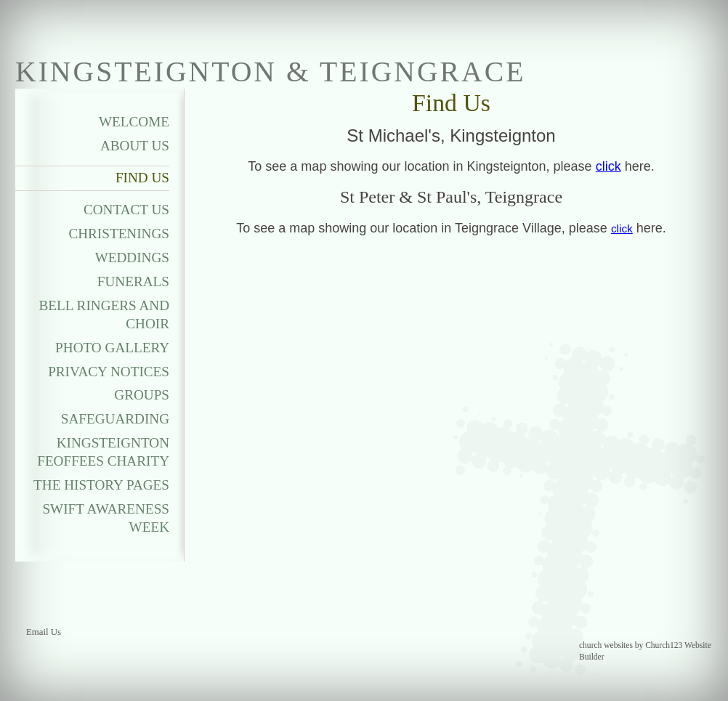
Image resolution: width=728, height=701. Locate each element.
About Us (135, 146)
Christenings (119, 234)
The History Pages (101, 485)
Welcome (134, 122)
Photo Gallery (112, 348)
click (608, 166)
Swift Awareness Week (106, 518)
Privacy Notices (109, 372)
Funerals (133, 281)
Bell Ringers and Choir (104, 315)
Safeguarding (115, 419)
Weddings (132, 258)
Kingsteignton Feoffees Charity (103, 452)
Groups (142, 395)
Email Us (44, 632)
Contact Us (126, 210)
